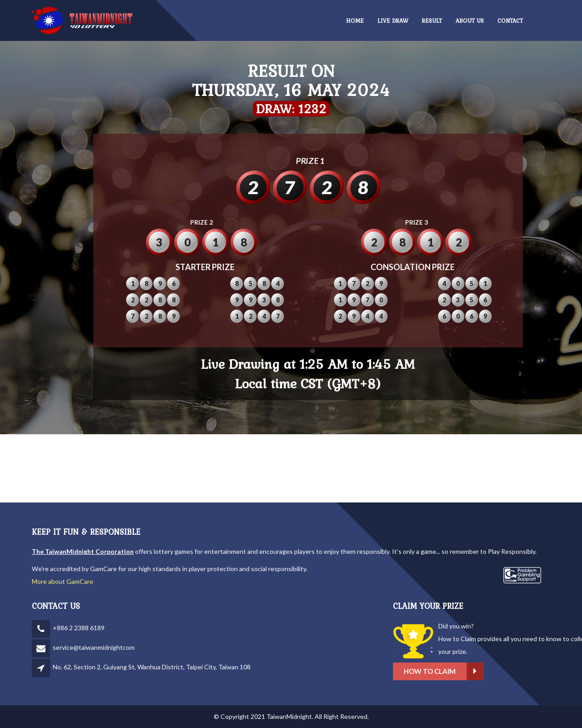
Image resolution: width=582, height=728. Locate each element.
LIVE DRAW (393, 21)
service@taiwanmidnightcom (94, 647)
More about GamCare (63, 581)
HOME (355, 21)
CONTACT (510, 21)
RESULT (432, 21)
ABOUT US (470, 21)
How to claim (499, 671)
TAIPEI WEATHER (291, 468)
